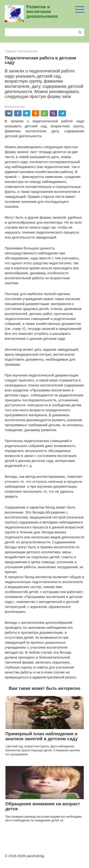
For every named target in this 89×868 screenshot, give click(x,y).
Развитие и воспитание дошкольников (42, 12)
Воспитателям (15, 107)
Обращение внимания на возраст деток (43, 806)
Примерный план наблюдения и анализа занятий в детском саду (42, 736)
